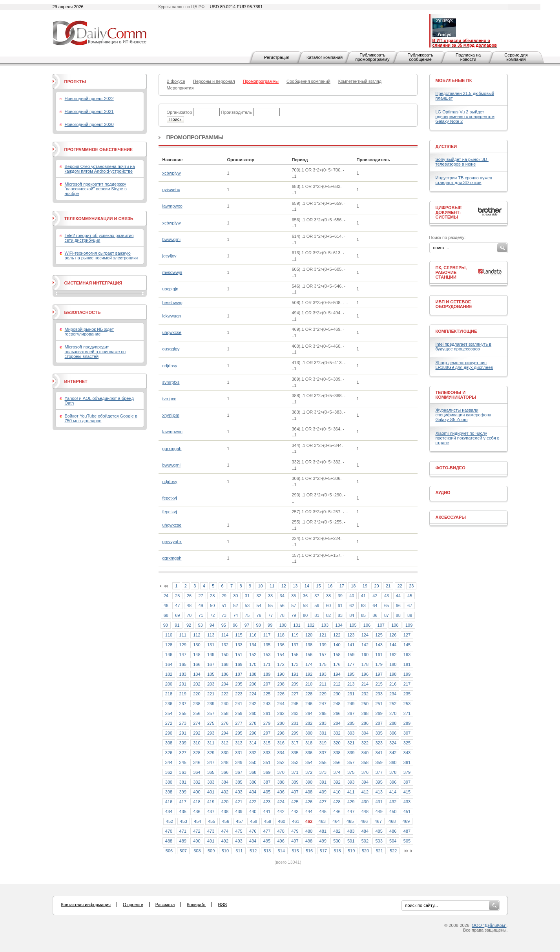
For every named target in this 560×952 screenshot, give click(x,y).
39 (340, 596)
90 (166, 625)
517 (323, 851)
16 (330, 586)
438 (225, 812)
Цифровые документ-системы (449, 212)
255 (183, 713)
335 (295, 753)
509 (211, 851)
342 (393, 753)
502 (365, 841)
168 (225, 664)
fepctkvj (170, 498)
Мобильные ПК (454, 80)
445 (323, 812)
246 (309, 704)
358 (365, 762)
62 (352, 605)
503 (379, 841)
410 (337, 792)
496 (281, 841)
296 (253, 733)
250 (365, 704)
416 (169, 802)
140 (337, 645)
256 (197, 713)
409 (323, 792)
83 (340, 615)
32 (259, 596)
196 (365, 674)
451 (407, 812)
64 (375, 605)
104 (339, 625)
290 (169, 733)
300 (309, 733)
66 (398, 605)
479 (295, 831)
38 (328, 596)
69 (177, 615)
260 (253, 713)
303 (351, 733)
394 (365, 782)
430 (365, 802)
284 (337, 723)
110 (169, 635)
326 (169, 753)
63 (363, 605)
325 (407, 743)
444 (309, 812)
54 (259, 605)
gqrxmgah (172, 449)
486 (393, 831)
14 (307, 586)
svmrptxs (171, 382)
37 (317, 596)
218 (169, 694)
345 (183, 762)
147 (183, 655)
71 (201, 615)
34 (282, 596)
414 (393, 792)
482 (337, 831)
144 (393, 645)
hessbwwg (172, 303)
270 (393, 713)
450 (393, 812)
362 (169, 772)
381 (183, 782)
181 (407, 664)
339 (351, 753)
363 (183, 772)
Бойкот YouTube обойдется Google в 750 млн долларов (101, 418)
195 (351, 674)
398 (169, 792)
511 (239, 851)
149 (211, 655)
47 (177, 605)
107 (381, 625)
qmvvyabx (172, 542)
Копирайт (196, 905)
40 (352, 596)
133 (239, 645)
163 (407, 655)
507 (183, 851)
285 (351, 723)
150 (225, 655)
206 (253, 684)
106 (367, 625)
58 (305, 605)
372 (309, 772)
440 (253, 812)
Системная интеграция (93, 283)
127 (407, 635)
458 (254, 821)
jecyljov (170, 256)
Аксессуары (451, 517)
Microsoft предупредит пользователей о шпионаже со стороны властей (95, 352)
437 (211, 812)
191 (295, 674)
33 (270, 596)
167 (211, 664)
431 (379, 802)
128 (169, 645)
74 (235, 615)
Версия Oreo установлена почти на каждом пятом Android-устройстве (100, 169)
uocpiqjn (171, 289)
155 (295, 655)
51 (224, 605)
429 (351, 802)
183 (183, 674)
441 (267, 812)
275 (211, 723)
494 (253, 841)
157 (323, 655)
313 (239, 743)
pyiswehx (171, 190)
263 (295, 713)
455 (212, 821)
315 (267, 743)
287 (379, 723)
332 (253, 753)
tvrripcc (169, 399)
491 (211, 841)
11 (272, 586)
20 (376, 586)
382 (197, 782)
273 (183, 723)
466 (364, 821)
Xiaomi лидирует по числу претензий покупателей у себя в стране (468, 438)
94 (212, 625)
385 (239, 782)
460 (281, 821)
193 (323, 674)
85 (363, 615)
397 (407, 782)
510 (225, 851)
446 (337, 812)
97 (247, 625)
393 (351, 782)
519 (351, 851)
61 (340, 605)
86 (375, 615)
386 (253, 782)
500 (337, 841)
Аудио (443, 492)
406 (281, 792)
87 (387, 615)
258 (225, 713)
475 (239, 831)
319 (323, 743)
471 (183, 831)
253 (407, 704)
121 (323, 635)
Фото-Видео (451, 468)
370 (281, 772)
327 (183, 753)
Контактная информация (86, 905)
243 (267, 704)
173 (295, 664)
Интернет (76, 381)
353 (295, 762)
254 (169, 713)
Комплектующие (456, 331)
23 (411, 586)
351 (267, 762)
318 (309, 743)
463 (322, 821)
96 (235, 625)
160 (365, 655)
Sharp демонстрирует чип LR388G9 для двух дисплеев (464, 365)
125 (379, 635)
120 (309, 635)
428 (337, 802)
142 (365, 645)
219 (183, 694)
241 (239, 704)
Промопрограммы (195, 137)
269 (379, 713)
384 (225, 782)
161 (379, 655)
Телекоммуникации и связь (99, 219)
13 (295, 586)
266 (337, 713)
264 (309, 713)
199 (407, 674)
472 (197, 831)
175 (323, 664)
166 (197, 664)
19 (365, 586)
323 (379, 743)
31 (247, 596)
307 (407, 733)
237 (183, 704)
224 (253, 694)
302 (337, 733)
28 (212, 596)
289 (407, 723)
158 (337, 655)
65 (387, 605)
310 (197, 743)
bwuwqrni (171, 239)
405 (267, 792)
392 (337, 782)
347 (211, 762)
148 (197, 655)
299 (295, 733)
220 (197, 694)
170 (253, 664)
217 (407, 684)
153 (267, 655)
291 (183, 733)
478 (281, 831)
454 (197, 821)
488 (169, 841)
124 (365, 635)
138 (309, 645)
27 (201, 596)
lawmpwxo (172, 206)
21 (388, 586)
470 (169, 831)
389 (295, 782)
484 (365, 831)
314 (253, 743)
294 (225, 733)
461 (296, 821)
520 (365, 851)
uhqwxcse (172, 332)
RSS (222, 905)
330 (225, 753)
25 (177, 596)
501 (351, 841)
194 (337, 674)
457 (239, 821)
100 (283, 625)
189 (267, 674)
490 (197, 841)
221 (211, 694)
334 (281, 753)
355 (323, 762)
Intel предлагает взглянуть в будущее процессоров (464, 347)
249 (351, 704)
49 (201, 605)
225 (267, 694)
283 (323, 723)
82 (328, 615)
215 (379, 684)
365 (211, 772)
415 (407, 792)
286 (365, 723)
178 (365, 664)
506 (169, 851)
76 (259, 615)
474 (225, 831)
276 (225, 723)
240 (225, 704)
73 (224, 615)
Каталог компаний (325, 57)
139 (323, 645)
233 (379, 694)
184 (197, 674)
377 (379, 772)
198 (393, 674)
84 (352, 615)
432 (393, 802)
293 (211, 733)
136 (281, 645)
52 (235, 605)
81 (317, 615)
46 (166, 605)
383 (211, 782)
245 (295, 704)
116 (253, 635)
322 (365, 743)
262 (281, 713)
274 (197, 723)
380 (169, 782)
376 (365, 772)
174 (309, 664)
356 (337, 762)
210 (309, 684)
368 (253, 772)
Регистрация (277, 57)
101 (297, 625)
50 (212, 605)
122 (337, 635)
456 (226, 821)
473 (211, 831)
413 (379, 792)
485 (379, 831)
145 (407, 645)
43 (387, 596)
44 (398, 596)
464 (336, 821)
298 (281, 733)
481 (323, 831)
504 (393, 841)
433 (407, 802)
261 (267, 713)
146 (169, 655)
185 (211, 674)
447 (351, 812)
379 (407, 772)
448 (365, 812)
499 (323, 841)
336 (309, 753)
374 (337, 772)
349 (239, 762)
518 (337, 851)
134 (253, 645)
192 (309, 674)
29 (224, 596)
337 (323, 753)
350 (253, 762)
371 (295, 772)
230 (337, 694)
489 (183, 841)
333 (267, 753)
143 (379, 645)
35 (294, 596)
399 (183, 792)
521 (379, 851)
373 (323, 772)
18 (353, 586)
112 (197, 635)
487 (407, 831)
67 (410, 605)
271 (407, 713)
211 (323, 684)
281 (295, 723)
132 (225, 645)
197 (379, 674)
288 (393, 723)
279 (267, 723)
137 (295, 645)
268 (365, 713)
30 (235, 596)
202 (197, 684)
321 (351, 743)
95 (224, 625)
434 (169, 812)
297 (267, 733)
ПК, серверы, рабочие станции (451, 272)
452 (170, 821)
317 (295, 743)
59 (317, 605)
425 (295, 802)
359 (379, 762)
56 (282, 605)
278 (253, 723)
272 (169, 723)
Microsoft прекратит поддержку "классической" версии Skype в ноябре (96, 189)
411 (351, 792)
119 (295, 635)
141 (351, 645)
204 (225, 684)
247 (323, 704)
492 (225, 841)
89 (410, 615)
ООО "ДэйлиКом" (489, 925)
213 (351, 684)
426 (309, 802)
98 (258, 625)
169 (239, 664)
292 (197, 733)
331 (239, 753)
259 (239, 713)
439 (239, 812)
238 (197, 704)
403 (239, 792)
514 (281, 851)
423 (267, 802)
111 (183, 635)
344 (169, 762)
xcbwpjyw (172, 173)
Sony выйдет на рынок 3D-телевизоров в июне (462, 162)
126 (393, 635)
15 (318, 586)
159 (351, 655)
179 (379, 664)
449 (379, 812)
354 (309, 762)
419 (211, 802)
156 (309, 655)
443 (295, 812)
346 (197, 762)
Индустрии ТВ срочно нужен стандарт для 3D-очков (464, 180)
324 (393, 743)
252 (393, 704)
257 (211, 713)
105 (353, 625)
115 (239, 635)
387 (267, 782)
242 (253, 704)
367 (239, 772)
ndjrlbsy (170, 366)
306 (393, 733)
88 (398, 615)
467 (378, 821)
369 (267, 772)
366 (225, 772)
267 (351, 713)
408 (309, 792)
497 (295, 841)
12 (284, 586)
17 (342, 586)
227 (295, 694)
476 (253, 831)
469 (406, 821)
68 (166, 615)
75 (247, 615)
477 (267, 831)
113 (211, 635)
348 (225, 762)
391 (323, 782)
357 (351, 762)
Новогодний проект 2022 (89, 98)
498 (309, 841)
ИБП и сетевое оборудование (454, 304)
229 (323, 694)
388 (281, 782)
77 (270, 615)
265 (323, 713)
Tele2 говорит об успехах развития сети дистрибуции (99, 238)
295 (239, 733)
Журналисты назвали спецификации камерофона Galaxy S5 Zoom (463, 415)
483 (351, 831)
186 (225, 674)
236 (169, 704)
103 (325, 625)
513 (267, 851)
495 (267, 841)
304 (365, 733)
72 (212, 615)
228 (309, 694)
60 (328, 605)
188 (253, 674)
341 (379, 753)
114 (225, 635)
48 (189, 605)
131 (211, 645)
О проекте (133, 905)
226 (281, 694)
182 (169, 674)
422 (253, 802)
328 (197, 753)
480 (309, 831)
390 (309, 782)
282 (309, 723)
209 (295, 684)
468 (392, 821)
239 (211, 704)
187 (239, 674)
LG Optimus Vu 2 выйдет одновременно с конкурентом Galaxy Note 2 (465, 117)
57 (294, 605)
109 (409, 625)
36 (305, 596)
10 (260, 586)
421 (239, 802)
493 (239, 841)
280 (281, 723)
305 (379, 733)
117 (267, 635)
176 (337, 664)
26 (189, 596)
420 (225, 802)
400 (197, 792)
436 (197, 812)
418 (197, 802)
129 (183, 645)
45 (410, 596)
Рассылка (165, 905)
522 (393, 851)
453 (184, 821)
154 (281, 655)
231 (351, 694)
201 (183, 684)
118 (281, 635)
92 (189, 625)
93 (200, 625)
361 (407, 762)
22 (400, 586)
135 (267, 645)
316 (281, 743)
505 (407, 841)
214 (365, 684)
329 (211, 753)
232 (365, 694)
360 (393, 762)
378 (393, 772)
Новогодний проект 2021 (89, 111)
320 (337, 743)
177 (351, 664)
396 (393, 782)
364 (197, 772)
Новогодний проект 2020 (89, 124)
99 (270, 625)
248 (337, 704)
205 (239, 684)
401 (211, 792)
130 (197, 645)
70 (189, 615)
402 (225, 792)
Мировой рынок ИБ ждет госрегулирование (89, 332)
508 (197, 851)
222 (225, 694)
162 (393, 655)
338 (337, 753)
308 (169, 743)
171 (267, 664)
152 (253, 655)
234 (393, 694)
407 (295, 792)
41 (363, 596)
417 (183, 802)
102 (311, 625)
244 (281, 704)
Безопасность (83, 312)
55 (270, 605)
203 (211, 684)
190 (281, 674)
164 (169, 664)
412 (365, 792)
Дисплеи (446, 146)
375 (351, 772)
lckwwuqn (172, 316)
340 (365, 753)
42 (375, 596)
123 (351, 635)
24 (166, 596)
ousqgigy (171, 349)
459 (268, 821)
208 (281, 684)
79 (294, 615)
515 (295, 851)
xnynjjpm (171, 415)
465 (350, 821)
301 (323, 733)
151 (239, 655)
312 (225, 743)
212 (337, 684)
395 (379, 782)
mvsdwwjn (172, 272)
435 (183, 812)
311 (211, 743)
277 (239, 723)
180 (393, 664)
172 (281, 664)
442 (281, 812)
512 (253, 851)
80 (305, 615)
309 (183, 743)
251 (379, 704)
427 (323, 802)
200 (169, 684)
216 (393, 684)
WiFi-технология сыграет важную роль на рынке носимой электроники (101, 255)
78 (282, 615)
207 (267, 684)
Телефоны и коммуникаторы (456, 395)
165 (183, 664)
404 (253, 792)
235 (407, 694)
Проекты (75, 82)
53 (247, 605)
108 (395, 625)
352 (281, 762)
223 (239, 694)
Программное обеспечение (99, 150)
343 (407, 753)
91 (177, 625)
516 (309, 851)
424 (281, 802)
